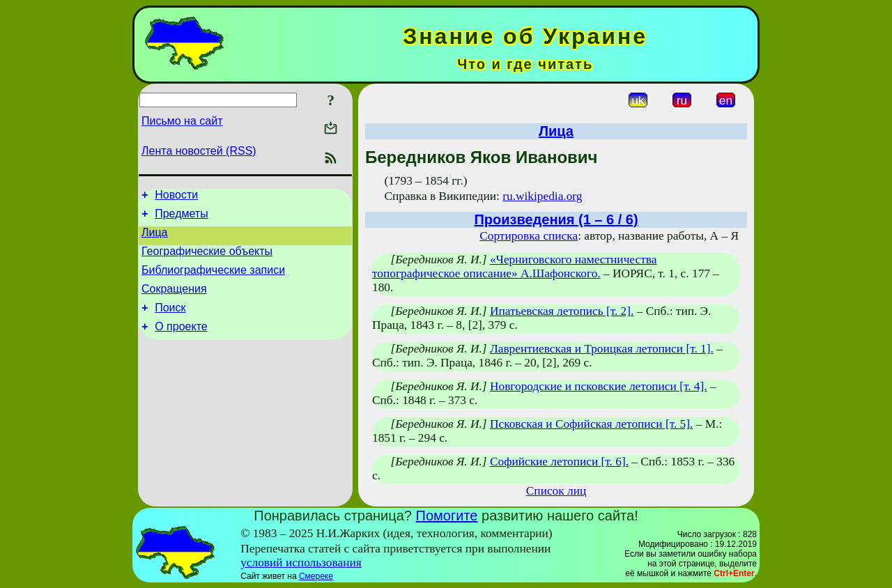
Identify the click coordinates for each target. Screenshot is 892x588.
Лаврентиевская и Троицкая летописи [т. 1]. (602, 349)
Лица (155, 239)
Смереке (316, 576)
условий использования (301, 563)
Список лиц (556, 491)
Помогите (447, 516)
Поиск (170, 322)
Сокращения (174, 301)
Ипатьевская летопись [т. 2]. (562, 311)
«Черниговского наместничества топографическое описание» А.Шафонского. (514, 266)
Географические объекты (207, 260)
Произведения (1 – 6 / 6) (556, 219)
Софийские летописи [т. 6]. (559, 462)
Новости (176, 197)
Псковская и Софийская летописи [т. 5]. (591, 424)
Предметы (181, 218)
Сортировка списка (529, 236)
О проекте (181, 343)
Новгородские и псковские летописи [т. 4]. (599, 386)
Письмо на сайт (182, 121)
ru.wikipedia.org (542, 196)
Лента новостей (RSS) (199, 151)
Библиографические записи (213, 280)
